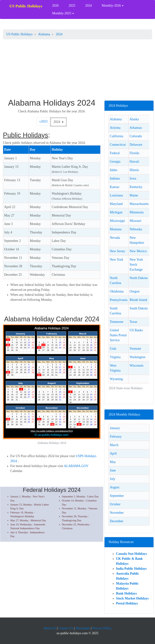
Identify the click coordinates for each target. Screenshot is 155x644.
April (113, 453)
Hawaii (134, 162)
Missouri (136, 221)
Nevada (115, 238)
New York (117, 260)
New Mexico (138, 251)
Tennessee (117, 322)
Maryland (116, 204)
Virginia (115, 357)
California (117, 136)
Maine (134, 195)
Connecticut (118, 145)
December (117, 521)
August (115, 487)
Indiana (115, 178)
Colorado (136, 136)
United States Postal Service (118, 335)
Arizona (115, 128)
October (115, 504)
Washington (138, 357)
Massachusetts (139, 204)
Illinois (134, 170)
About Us (50, 628)
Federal (115, 153)
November (117, 513)
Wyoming (116, 379)
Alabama (116, 119)
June (113, 470)
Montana (116, 229)
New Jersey (117, 251)
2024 (89, 6)
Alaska (134, 119)
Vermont (135, 349)
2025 (72, 6)
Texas (134, 322)
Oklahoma (117, 291)
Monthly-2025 (62, 13)
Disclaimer (83, 628)
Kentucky (136, 187)
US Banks (136, 330)
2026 (55, 6)
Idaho (114, 170)
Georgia (115, 162)
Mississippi (117, 221)
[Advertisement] (77, 71)
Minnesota (137, 212)
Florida (134, 153)
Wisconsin (137, 366)
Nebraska (136, 229)
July (113, 479)
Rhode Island (138, 300)
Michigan (116, 212)
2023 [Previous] (45, 121)
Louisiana (116, 195)
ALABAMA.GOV (76, 466)
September (117, 496)
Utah (113, 349)
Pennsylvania (119, 300)
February (116, 437)
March (114, 445)
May (113, 462)
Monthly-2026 (111, 6)
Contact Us (66, 628)
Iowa (133, 178)
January (115, 428)
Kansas (115, 187)
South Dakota (139, 308)
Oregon (135, 291)
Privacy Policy (102, 628)
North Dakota (139, 278)
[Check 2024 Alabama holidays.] (58, 122)
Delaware (136, 145)
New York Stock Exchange (136, 265)
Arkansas (136, 128)
